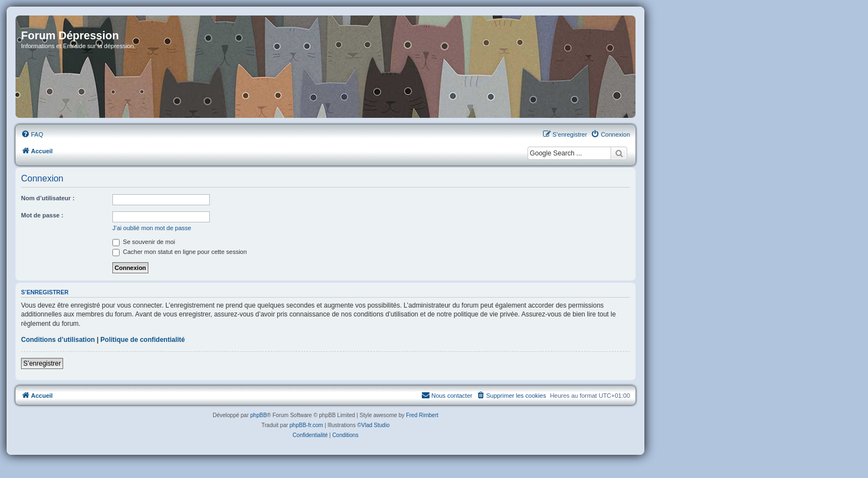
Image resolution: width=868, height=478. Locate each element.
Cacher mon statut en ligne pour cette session (180, 252)
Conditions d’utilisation (58, 340)
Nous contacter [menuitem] (447, 395)
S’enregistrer (42, 363)
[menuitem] (32, 134)
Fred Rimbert (422, 415)
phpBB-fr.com (306, 425)
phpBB (259, 415)
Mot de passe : (42, 215)
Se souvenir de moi (144, 242)
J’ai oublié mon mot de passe (152, 228)
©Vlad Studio (373, 425)
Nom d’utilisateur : (48, 198)
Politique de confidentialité (143, 340)
